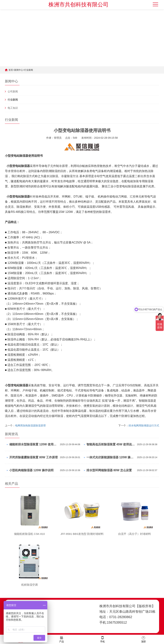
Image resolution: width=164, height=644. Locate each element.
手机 (102, 639)
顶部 (143, 639)
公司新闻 (13, 91)
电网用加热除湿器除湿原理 (30, 426)
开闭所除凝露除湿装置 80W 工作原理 (33, 457)
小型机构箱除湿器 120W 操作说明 (31, 470)
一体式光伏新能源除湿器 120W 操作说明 (111, 457)
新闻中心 (19, 70)
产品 (62, 639)
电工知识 (13, 108)
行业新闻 (29, 70)
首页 (11, 70)
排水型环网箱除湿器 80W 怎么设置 (109, 470)
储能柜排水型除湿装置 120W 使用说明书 (34, 444)
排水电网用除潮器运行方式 (144, 426)
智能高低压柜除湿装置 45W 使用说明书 (111, 444)
